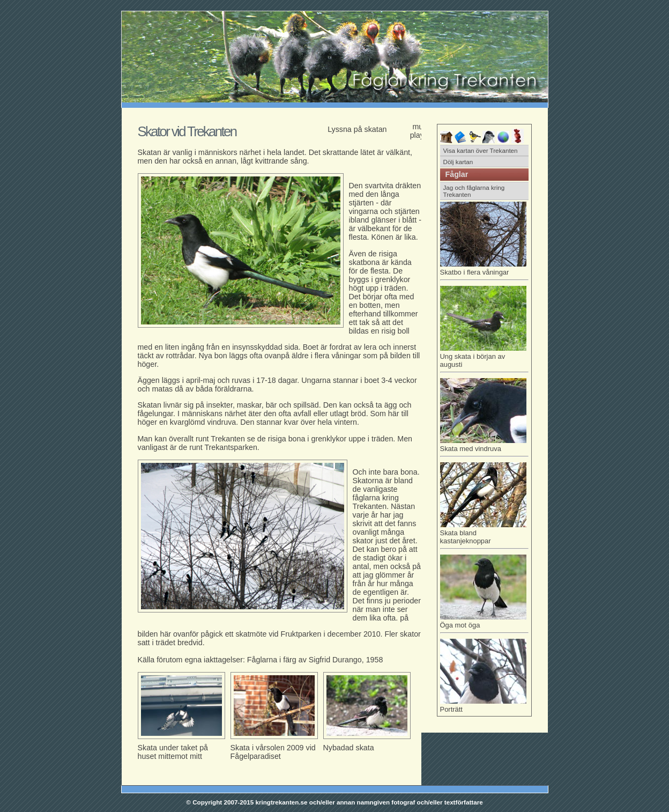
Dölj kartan (458, 162)
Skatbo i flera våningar (484, 270)
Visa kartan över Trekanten (481, 150)
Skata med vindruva (484, 447)
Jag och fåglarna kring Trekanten (474, 191)
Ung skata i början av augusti (484, 359)
